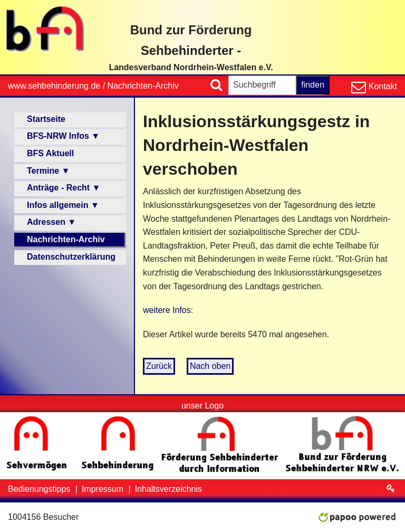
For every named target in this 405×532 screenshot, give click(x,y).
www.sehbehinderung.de (54, 86)
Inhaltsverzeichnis (168, 489)
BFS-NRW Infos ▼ (63, 136)
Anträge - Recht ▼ (64, 188)
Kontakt (382, 86)
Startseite (46, 119)
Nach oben (210, 366)
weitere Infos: (168, 310)
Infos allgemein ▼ (63, 205)
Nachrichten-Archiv (143, 86)
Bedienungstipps (40, 489)
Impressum (104, 489)
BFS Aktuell (50, 153)
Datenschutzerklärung (71, 257)
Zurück (159, 366)
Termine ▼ (48, 171)
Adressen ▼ (51, 222)
